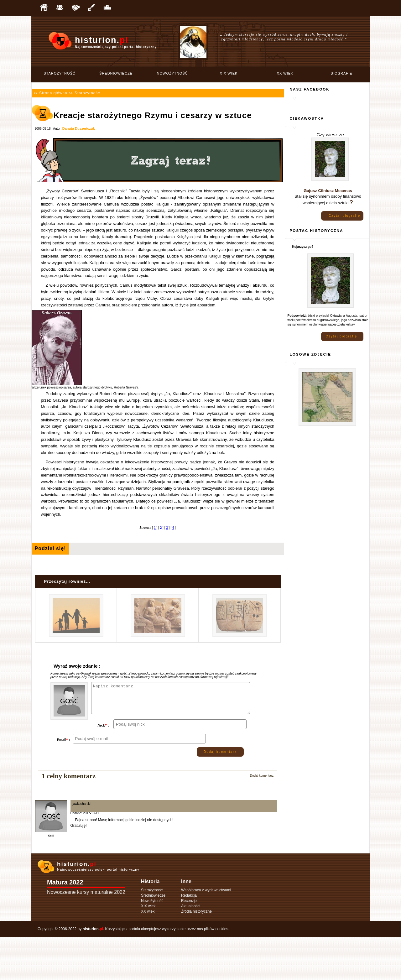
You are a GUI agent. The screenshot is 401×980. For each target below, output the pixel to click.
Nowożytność (172, 73)
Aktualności (191, 949)
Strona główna (53, 93)
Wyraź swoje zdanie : (77, 666)
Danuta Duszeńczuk (79, 128)
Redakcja (189, 939)
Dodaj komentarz (220, 795)
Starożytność (60, 73)
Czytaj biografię (344, 216)
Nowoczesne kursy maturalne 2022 (86, 935)
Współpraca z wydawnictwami (206, 933)
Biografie (342, 73)
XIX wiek (229, 73)
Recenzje (189, 944)
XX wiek (285, 73)
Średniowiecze (116, 73)
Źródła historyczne (196, 955)
